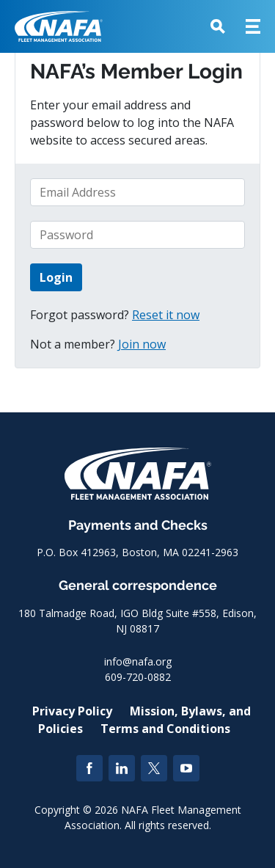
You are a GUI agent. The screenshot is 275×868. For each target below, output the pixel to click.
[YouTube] (186, 768)
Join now (142, 344)
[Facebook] (89, 768)
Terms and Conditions (165, 729)
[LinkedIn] (122, 768)
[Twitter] (154, 768)
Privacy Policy (72, 711)
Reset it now (166, 315)
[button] (218, 26)
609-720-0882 (138, 677)
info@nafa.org (138, 661)
